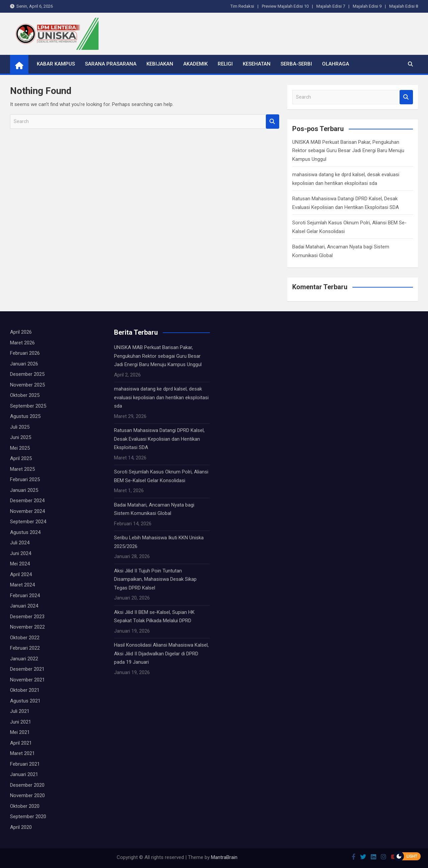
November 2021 (27, 680)
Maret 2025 (22, 469)
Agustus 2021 (25, 701)
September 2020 (28, 817)
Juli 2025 (20, 427)
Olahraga (336, 64)
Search (273, 122)
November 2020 (27, 795)
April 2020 (21, 827)
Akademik (195, 64)
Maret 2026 (22, 343)
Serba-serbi (296, 64)
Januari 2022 (24, 659)
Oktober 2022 (25, 638)
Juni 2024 (21, 553)
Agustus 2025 (25, 416)
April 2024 (21, 574)
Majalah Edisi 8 (404, 6)
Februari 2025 (25, 479)
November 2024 (27, 511)
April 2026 (21, 332)
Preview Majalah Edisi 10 (285, 6)
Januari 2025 (24, 490)
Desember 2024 (27, 501)
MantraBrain (224, 857)
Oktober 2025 (25, 395)
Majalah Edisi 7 (331, 6)
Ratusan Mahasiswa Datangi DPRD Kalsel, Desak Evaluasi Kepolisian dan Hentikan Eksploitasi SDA (159, 439)
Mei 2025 (20, 448)
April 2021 (21, 743)
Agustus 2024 (25, 532)
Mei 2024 (20, 564)
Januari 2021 (24, 774)
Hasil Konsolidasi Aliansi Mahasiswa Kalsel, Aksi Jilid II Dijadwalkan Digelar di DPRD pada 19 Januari (161, 654)
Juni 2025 (21, 437)
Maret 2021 (22, 753)
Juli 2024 (20, 543)
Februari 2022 (25, 648)
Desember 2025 (27, 374)
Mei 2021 (20, 732)
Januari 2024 (24, 606)
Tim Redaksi (242, 6)
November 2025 (27, 385)
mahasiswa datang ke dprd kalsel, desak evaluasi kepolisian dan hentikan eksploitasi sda (161, 397)
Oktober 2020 (25, 806)
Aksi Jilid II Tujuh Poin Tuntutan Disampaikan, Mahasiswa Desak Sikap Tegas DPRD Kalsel (155, 579)
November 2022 (27, 627)
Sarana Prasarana (111, 64)
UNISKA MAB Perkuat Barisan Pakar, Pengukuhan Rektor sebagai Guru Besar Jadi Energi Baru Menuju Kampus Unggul (348, 151)
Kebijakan (160, 64)
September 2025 (28, 406)
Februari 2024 (25, 595)
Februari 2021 (25, 764)
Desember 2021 (27, 669)
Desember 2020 (27, 785)
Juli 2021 (20, 711)
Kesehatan (257, 64)
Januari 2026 (24, 364)
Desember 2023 (27, 617)
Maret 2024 (22, 585)
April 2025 (21, 458)
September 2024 (28, 522)
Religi (225, 64)
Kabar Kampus (56, 64)
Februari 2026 (25, 353)
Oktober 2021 (25, 690)
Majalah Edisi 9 (367, 6)
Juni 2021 (21, 722)
